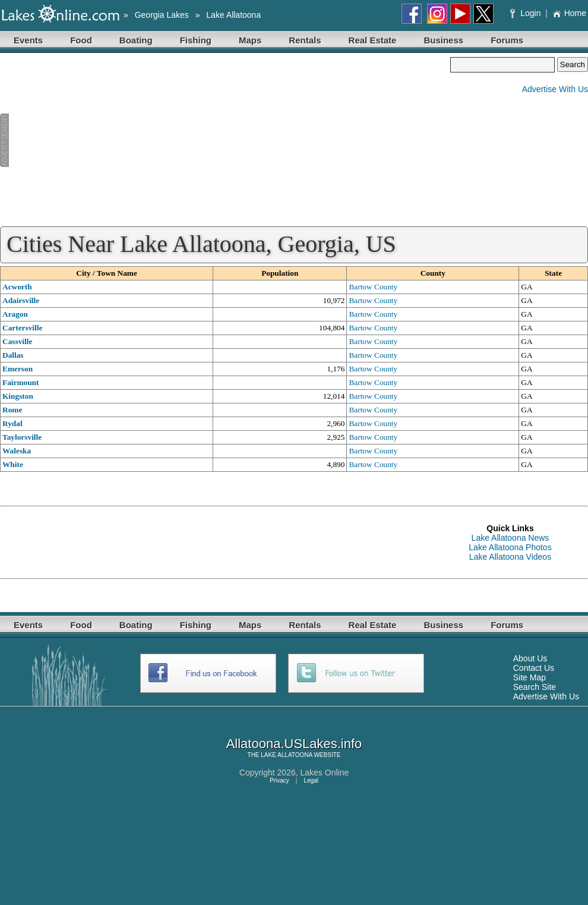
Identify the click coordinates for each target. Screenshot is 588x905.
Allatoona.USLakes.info (294, 744)
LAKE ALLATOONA (286, 755)
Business (443, 40)
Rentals (305, 40)
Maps (250, 40)
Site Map (529, 677)
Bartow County (373, 287)
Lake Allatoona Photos (510, 547)
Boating (136, 40)
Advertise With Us (555, 89)
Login (527, 13)
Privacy (279, 781)
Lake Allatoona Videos (510, 557)
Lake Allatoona (233, 15)
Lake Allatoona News (510, 538)
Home (569, 13)
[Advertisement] (225, 140)
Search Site (535, 687)
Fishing (196, 40)
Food (81, 40)
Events (28, 40)
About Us (530, 658)
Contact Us (534, 668)
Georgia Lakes (162, 15)
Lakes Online (325, 772)
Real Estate (373, 40)
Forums (507, 40)
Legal (311, 781)
